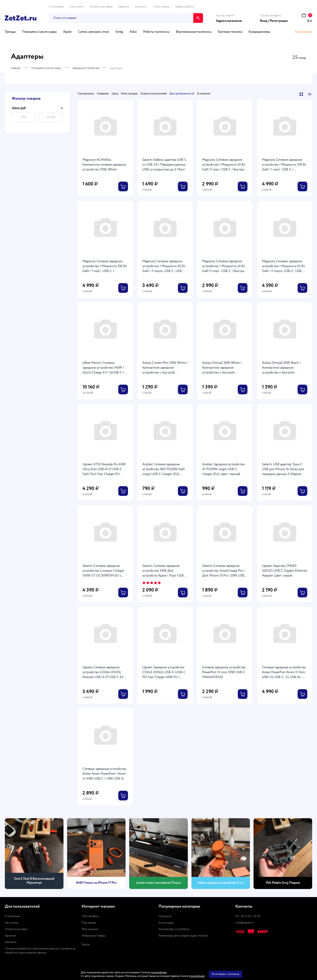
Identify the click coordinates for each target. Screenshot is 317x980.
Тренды (10, 32)
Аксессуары (166, 923)
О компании (56, 7)
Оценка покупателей (154, 94)
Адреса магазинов (229, 21)
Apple (67, 32)
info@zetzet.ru (245, 923)
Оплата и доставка (101, 7)
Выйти (86, 945)
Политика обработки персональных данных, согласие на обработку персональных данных (40, 951)
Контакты (141, 7)
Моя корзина (90, 929)
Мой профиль (90, 916)
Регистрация (279, 21)
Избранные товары (94, 936)
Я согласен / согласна (226, 974)
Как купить (77, 7)
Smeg (119, 32)
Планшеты (165, 916)
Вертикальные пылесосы (194, 32)
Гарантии (10, 936)
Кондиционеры (259, 32)
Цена (115, 94)
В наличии (204, 94)
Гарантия (124, 7)
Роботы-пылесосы (156, 32)
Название (103, 94)
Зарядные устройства (86, 68)
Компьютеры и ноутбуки (174, 929)
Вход (264, 21)
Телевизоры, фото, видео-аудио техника (183, 936)
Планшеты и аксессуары (39, 32)
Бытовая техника (230, 32)
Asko (133, 32)
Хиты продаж (129, 94)
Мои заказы (89, 923)
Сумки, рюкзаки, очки (94, 32)
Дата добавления (182, 94)
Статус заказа (161, 7)
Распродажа (304, 32)
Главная (16, 68)
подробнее (159, 973)
